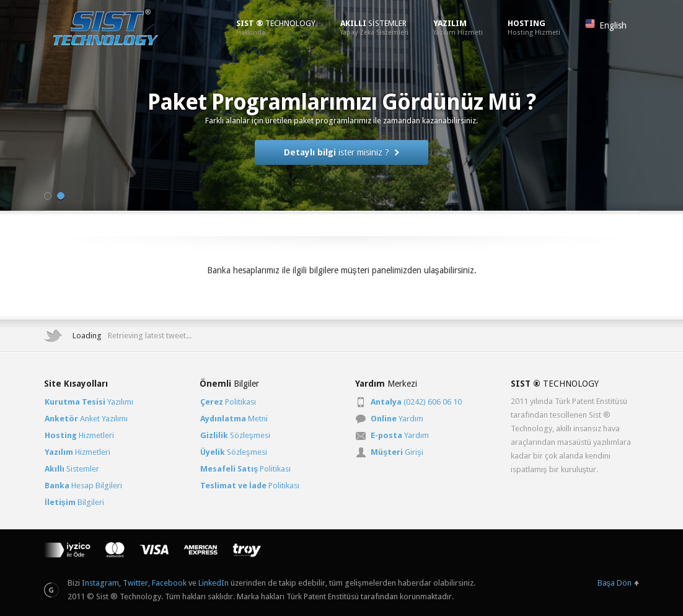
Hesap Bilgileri (83, 486)
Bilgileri (74, 502)
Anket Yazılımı (86, 419)
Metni (234, 419)
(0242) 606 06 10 (416, 402)
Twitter (135, 583)
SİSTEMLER (374, 28)
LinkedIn (214, 583)
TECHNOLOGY (276, 28)
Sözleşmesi (235, 435)
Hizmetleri (79, 435)
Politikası (228, 402)
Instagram (100, 583)
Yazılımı (89, 402)
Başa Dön (615, 583)
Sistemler (72, 469)
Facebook (169, 583)
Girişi (397, 452)
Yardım (397, 419)
